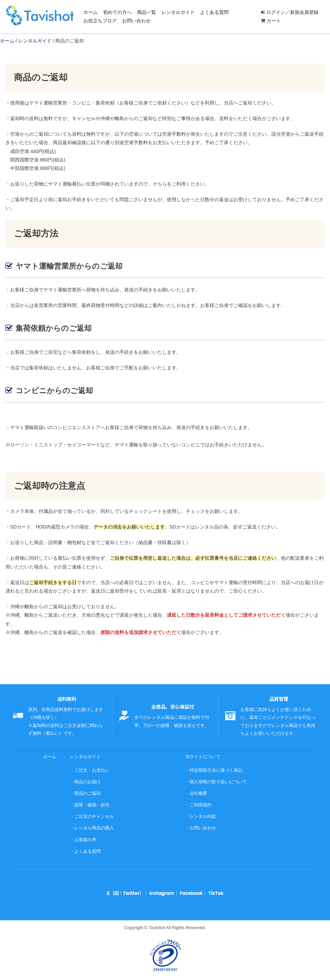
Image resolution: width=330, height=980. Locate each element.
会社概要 (198, 793)
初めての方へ (117, 12)
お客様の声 (85, 838)
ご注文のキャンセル (94, 815)
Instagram (162, 891)
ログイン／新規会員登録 (292, 12)
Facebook (191, 891)
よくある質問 (214, 12)
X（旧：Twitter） (126, 891)
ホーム (91, 12)
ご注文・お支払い (92, 770)
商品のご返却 (88, 793)
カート (274, 21)
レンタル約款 (203, 815)
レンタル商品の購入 (94, 827)
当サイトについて (203, 757)
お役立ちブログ (100, 21)
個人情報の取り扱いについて (218, 781)
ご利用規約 (201, 804)
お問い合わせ (136, 21)
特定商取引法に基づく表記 (216, 770)
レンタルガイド (178, 12)
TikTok (215, 891)
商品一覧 (147, 12)
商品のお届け (88, 781)
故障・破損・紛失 (92, 804)
